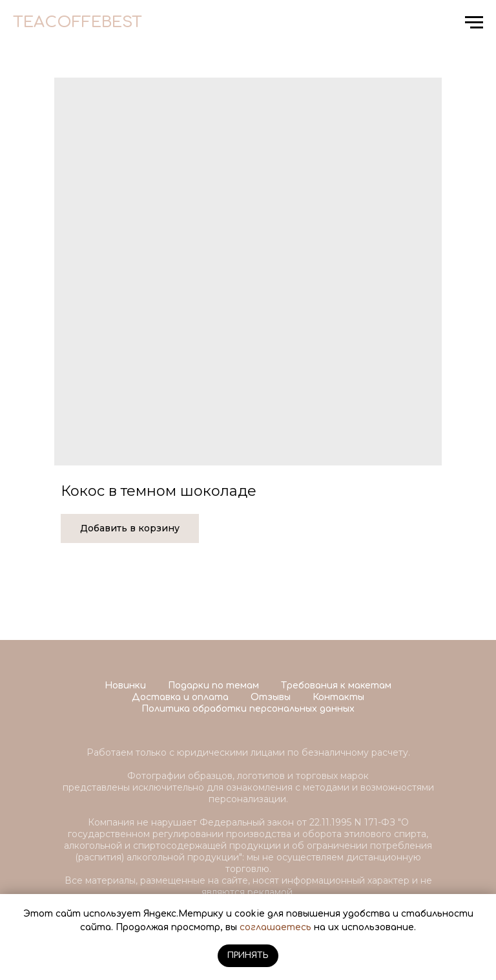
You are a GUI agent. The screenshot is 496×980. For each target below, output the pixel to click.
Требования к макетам (336, 686)
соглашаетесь (275, 927)
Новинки (125, 686)
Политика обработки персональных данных (248, 709)
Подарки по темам (213, 686)
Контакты (338, 697)
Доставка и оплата (180, 697)
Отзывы (271, 697)
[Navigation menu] (474, 23)
